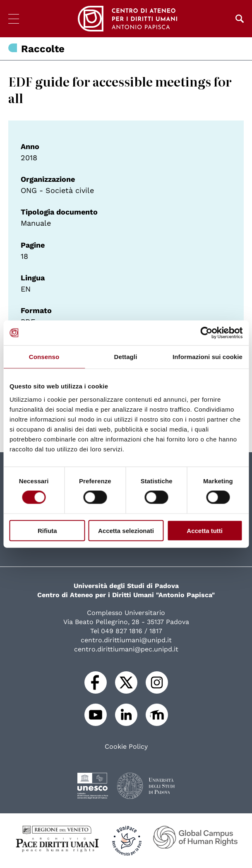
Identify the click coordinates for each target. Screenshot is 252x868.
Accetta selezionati (126, 530)
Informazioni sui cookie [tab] (208, 357)
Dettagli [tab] (126, 357)
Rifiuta (47, 530)
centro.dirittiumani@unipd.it (126, 640)
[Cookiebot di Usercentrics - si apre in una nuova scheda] (206, 333)
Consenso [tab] (44, 357)
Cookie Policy (126, 747)
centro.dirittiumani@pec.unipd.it (126, 649)
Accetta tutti (205, 530)
